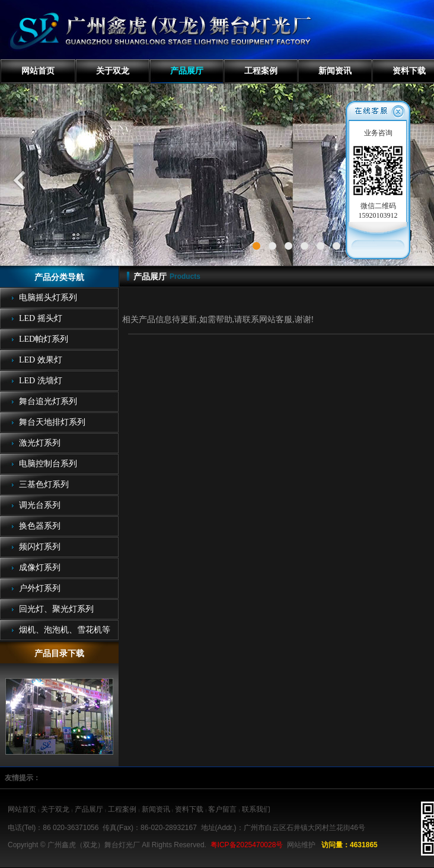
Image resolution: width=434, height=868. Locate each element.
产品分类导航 (59, 277)
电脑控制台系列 (48, 464)
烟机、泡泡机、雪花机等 (65, 630)
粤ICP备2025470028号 (247, 845)
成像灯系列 (40, 567)
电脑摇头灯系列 (48, 298)
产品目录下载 (59, 654)
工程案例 (261, 71)
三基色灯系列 (44, 484)
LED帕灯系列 (44, 339)
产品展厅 (187, 71)
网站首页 (38, 71)
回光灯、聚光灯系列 (56, 609)
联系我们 (256, 809)
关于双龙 (113, 71)
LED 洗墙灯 (41, 381)
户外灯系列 (40, 588)
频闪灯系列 (40, 547)
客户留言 (222, 809)
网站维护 (301, 845)
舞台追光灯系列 (48, 401)
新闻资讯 (335, 71)
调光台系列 (40, 505)
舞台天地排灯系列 (52, 422)
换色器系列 (40, 526)
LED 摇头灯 (41, 318)
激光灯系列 (40, 443)
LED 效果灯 (41, 360)
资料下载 (189, 809)
